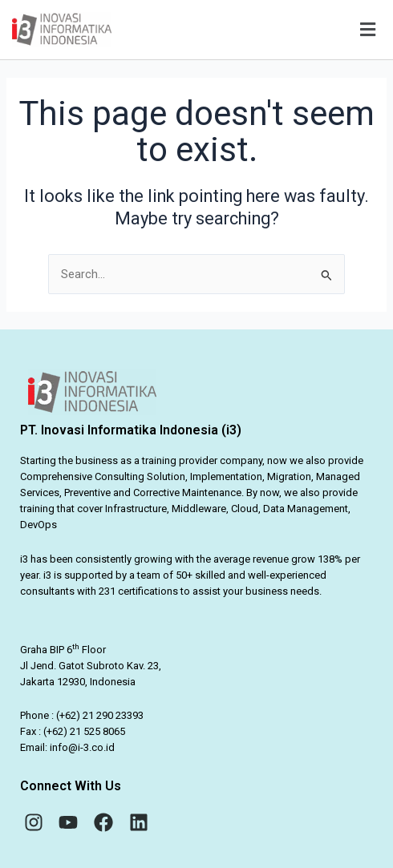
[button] (254, 30)
